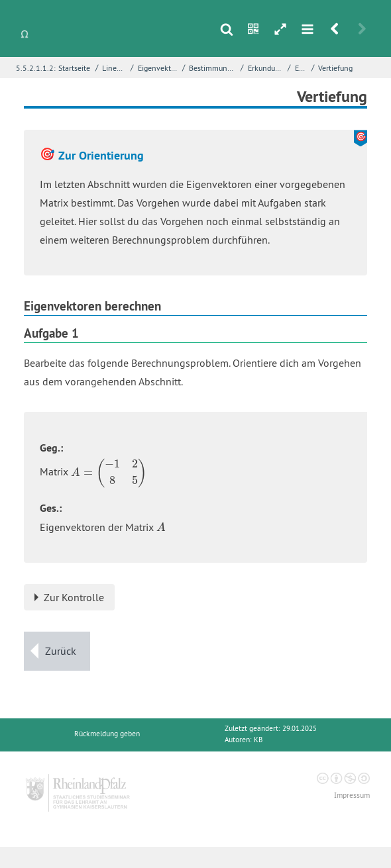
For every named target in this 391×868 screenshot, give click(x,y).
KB (258, 740)
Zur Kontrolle (74, 597)
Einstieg (302, 68)
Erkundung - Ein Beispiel (266, 68)
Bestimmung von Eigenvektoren (213, 68)
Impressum (352, 796)
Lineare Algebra (115, 68)
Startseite (74, 68)
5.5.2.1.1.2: (36, 68)
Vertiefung (335, 68)
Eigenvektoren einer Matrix (159, 68)
